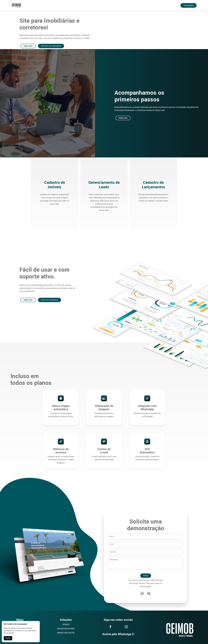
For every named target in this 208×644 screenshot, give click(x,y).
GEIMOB (66, 625)
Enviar (146, 576)
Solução (96, 5)
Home (81, 5)
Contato (120, 5)
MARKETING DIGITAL (66, 633)
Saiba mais (28, 46)
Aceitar (8, 638)
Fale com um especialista (52, 46)
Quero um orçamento (50, 300)
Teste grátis (189, 5)
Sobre (88, 5)
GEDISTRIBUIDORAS (66, 629)
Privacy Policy (145, 584)
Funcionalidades (108, 5)
